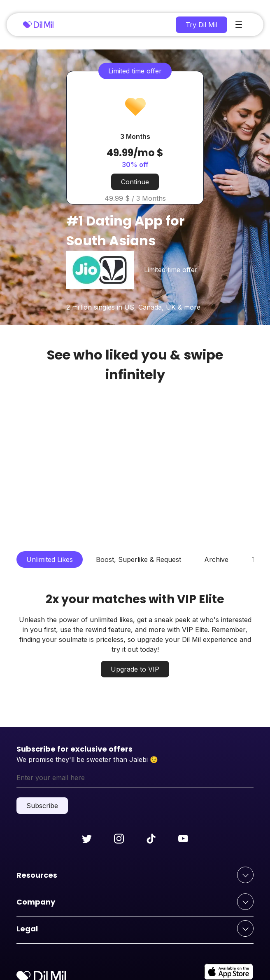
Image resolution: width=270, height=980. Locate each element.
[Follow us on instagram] (119, 839)
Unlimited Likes (50, 559)
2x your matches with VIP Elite (135, 599)
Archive (216, 559)
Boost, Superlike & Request (138, 559)
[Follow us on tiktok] (151, 839)
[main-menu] (239, 25)
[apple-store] (229, 972)
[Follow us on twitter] (87, 839)
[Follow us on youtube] (183, 839)
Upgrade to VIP (135, 669)
